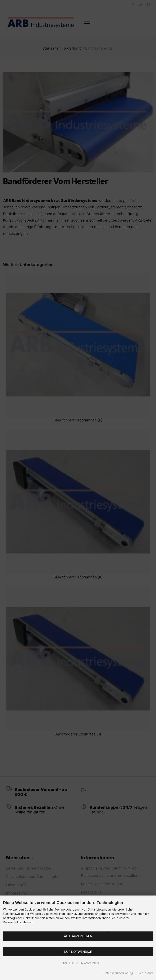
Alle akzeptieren (78, 936)
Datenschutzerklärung (118, 973)
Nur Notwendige (78, 952)
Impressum (146, 973)
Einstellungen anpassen (78, 963)
